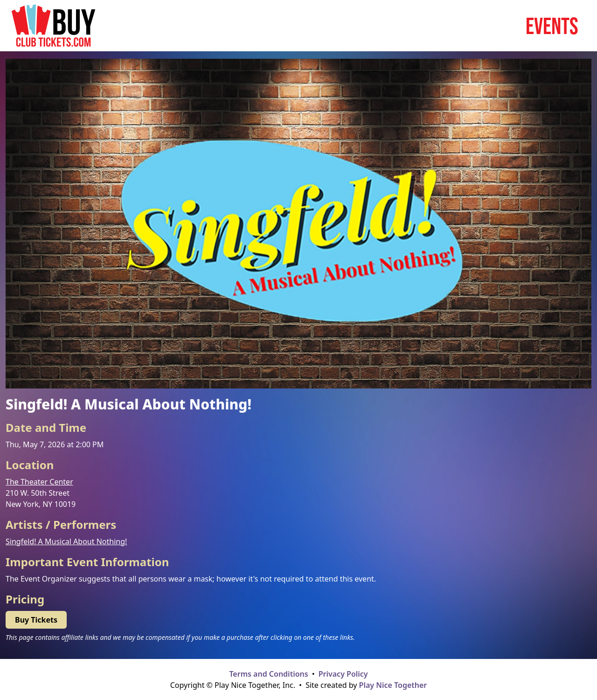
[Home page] (53, 26)
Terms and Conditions (268, 674)
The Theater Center (39, 482)
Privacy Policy (343, 674)
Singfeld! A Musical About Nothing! (66, 541)
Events (552, 26)
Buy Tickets (36, 620)
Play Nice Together (393, 685)
